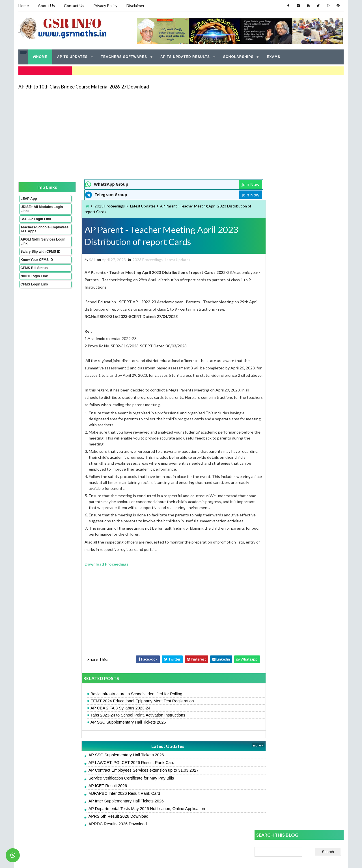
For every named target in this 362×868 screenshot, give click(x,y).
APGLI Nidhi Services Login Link (38, 241)
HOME (40, 57)
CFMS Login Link (34, 284)
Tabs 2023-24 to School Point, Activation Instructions (127, 722)
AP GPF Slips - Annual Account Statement (292, 419)
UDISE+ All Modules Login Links (36, 208)
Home (24, 6)
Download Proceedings (96, 571)
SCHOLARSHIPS (238, 57)
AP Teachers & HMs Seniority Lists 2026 (290, 351)
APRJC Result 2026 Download (281, 307)
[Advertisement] (181, 133)
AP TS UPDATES (72, 57)
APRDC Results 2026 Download (107, 831)
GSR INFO (72, 858)
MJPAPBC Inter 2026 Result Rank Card (114, 800)
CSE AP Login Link (36, 218)
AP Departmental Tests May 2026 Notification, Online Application (136, 816)
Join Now (234, 184)
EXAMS (274, 57)
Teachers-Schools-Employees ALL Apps (38, 229)
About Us (46, 6)
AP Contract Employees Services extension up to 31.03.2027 (133, 778)
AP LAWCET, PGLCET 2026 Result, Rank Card (121, 770)
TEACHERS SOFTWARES (124, 57)
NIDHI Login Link (34, 276)
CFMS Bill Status (34, 267)
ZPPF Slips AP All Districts (278, 394)
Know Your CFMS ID (37, 259)
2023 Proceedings (99, 205)
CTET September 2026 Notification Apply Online (298, 407)
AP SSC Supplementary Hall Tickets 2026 (118, 730)
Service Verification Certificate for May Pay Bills (120, 785)
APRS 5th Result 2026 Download (108, 824)
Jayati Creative (154, 858)
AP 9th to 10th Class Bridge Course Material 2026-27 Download (84, 86)
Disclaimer (135, 6)
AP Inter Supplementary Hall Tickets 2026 (115, 808)
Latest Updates (132, 205)
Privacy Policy (105, 6)
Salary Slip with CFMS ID (40, 251)
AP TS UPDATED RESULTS (185, 57)
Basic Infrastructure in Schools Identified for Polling (126, 701)
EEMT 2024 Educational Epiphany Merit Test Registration (132, 708)
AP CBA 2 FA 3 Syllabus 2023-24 (110, 715)
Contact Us (74, 6)
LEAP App (29, 198)
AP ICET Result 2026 (97, 793)
